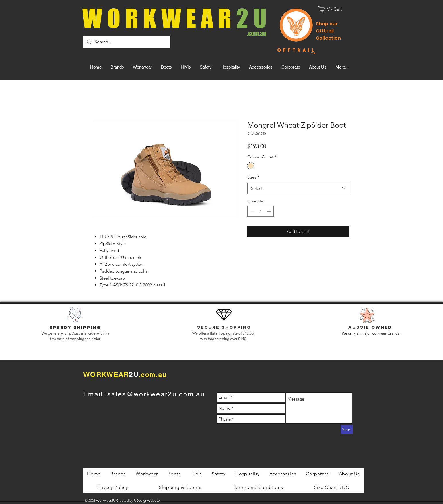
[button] (334, 9)
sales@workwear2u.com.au (156, 394)
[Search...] (126, 42)
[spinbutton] (261, 211)
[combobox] (298, 188)
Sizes (253, 177)
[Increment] (269, 211)
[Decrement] (252, 211)
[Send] (347, 430)
